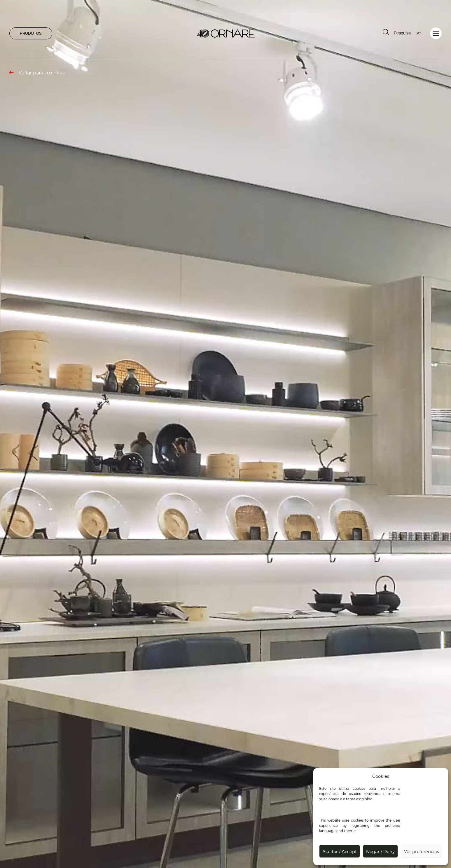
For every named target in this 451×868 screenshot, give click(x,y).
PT (419, 33)
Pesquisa (396, 32)
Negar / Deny (380, 851)
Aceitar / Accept (340, 851)
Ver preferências (422, 851)
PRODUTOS (31, 33)
